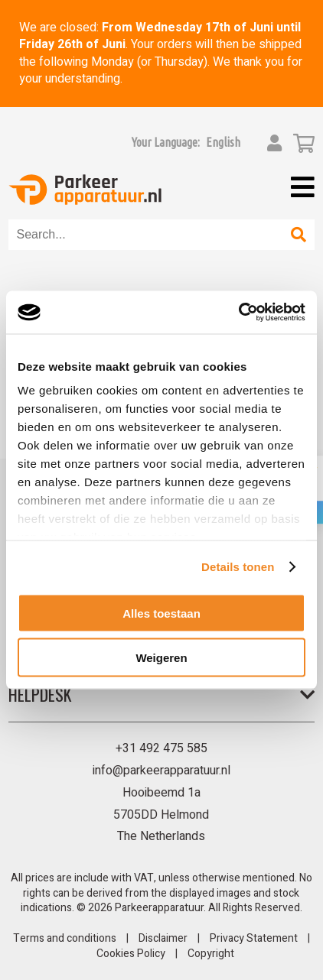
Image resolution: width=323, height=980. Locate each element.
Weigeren (161, 658)
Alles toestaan (161, 613)
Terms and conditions (65, 938)
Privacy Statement (254, 938)
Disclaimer (163, 938)
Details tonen (238, 567)
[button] (223, 142)
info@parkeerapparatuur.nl (161, 771)
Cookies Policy (131, 954)
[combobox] (146, 235)
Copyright (211, 954)
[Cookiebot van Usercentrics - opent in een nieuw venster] (238, 313)
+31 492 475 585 (161, 748)
